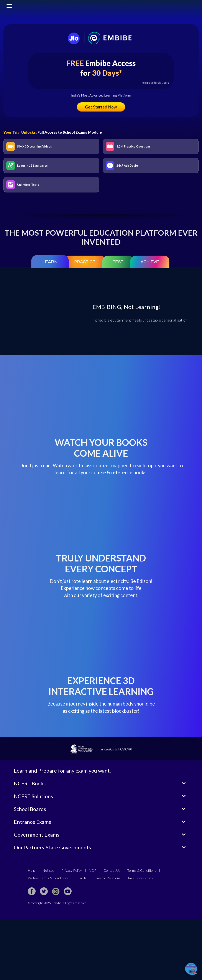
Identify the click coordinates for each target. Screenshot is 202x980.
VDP (95, 930)
